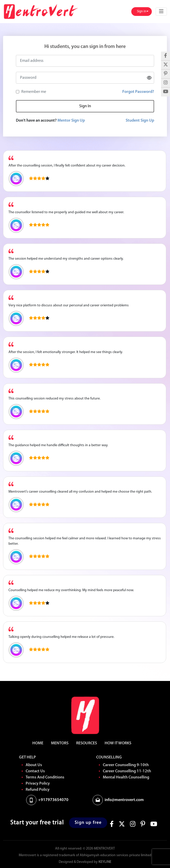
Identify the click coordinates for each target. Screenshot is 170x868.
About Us (34, 765)
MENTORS (60, 743)
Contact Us (35, 771)
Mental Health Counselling (126, 777)
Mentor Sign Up (71, 121)
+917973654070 (53, 800)
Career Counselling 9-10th (126, 765)
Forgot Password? (138, 92)
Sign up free (88, 823)
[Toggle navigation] (161, 12)
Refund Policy (38, 790)
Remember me (34, 92)
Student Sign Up (140, 121)
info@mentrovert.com (124, 800)
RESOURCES (87, 743)
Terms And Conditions (45, 777)
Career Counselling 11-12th (127, 771)
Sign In (85, 106)
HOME (38, 743)
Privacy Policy (38, 784)
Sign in (142, 11)
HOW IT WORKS (118, 743)
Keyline (105, 862)
